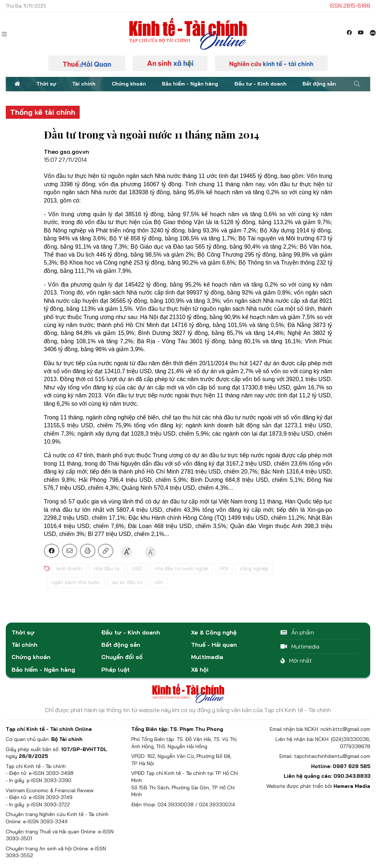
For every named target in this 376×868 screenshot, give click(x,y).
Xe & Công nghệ (214, 632)
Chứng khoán (129, 84)
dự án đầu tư (127, 582)
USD (137, 568)
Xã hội (200, 669)
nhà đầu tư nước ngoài (181, 568)
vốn (159, 582)
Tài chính (84, 84)
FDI (224, 568)
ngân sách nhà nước (76, 582)
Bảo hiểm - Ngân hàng (190, 84)
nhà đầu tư (107, 568)
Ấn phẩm (297, 632)
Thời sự (46, 84)
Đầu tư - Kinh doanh (260, 84)
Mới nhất (296, 660)
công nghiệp (254, 568)
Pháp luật (116, 669)
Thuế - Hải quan (214, 645)
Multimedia (207, 657)
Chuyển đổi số (122, 657)
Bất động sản (319, 84)
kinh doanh (69, 568)
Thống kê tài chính (43, 112)
